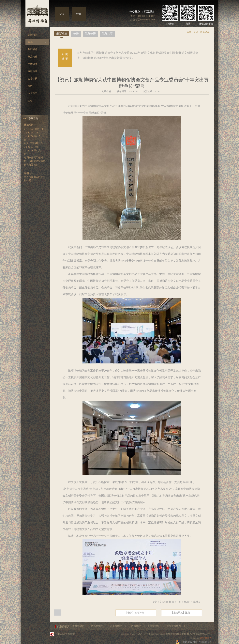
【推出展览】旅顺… (182, 613)
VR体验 (170, 24)
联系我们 (150, 12)
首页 (189, 32)
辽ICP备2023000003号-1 (199, 634)
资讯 (30, 42)
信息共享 (107, 34)
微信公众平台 (206, 24)
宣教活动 (33, 71)
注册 (79, 14)
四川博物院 (116, 626)
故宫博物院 (97, 626)
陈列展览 (33, 49)
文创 (30, 100)
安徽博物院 (154, 626)
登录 (62, 14)
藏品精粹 (33, 57)
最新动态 (62, 34)
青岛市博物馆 (174, 626)
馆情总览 (33, 35)
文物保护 (33, 79)
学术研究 (33, 64)
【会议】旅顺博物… (136, 613)
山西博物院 (135, 626)
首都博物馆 (79, 626)
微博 (188, 24)
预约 (30, 86)
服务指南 (33, 93)
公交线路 (135, 12)
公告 (76, 34)
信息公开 (90, 34)
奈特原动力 (206, 638)
